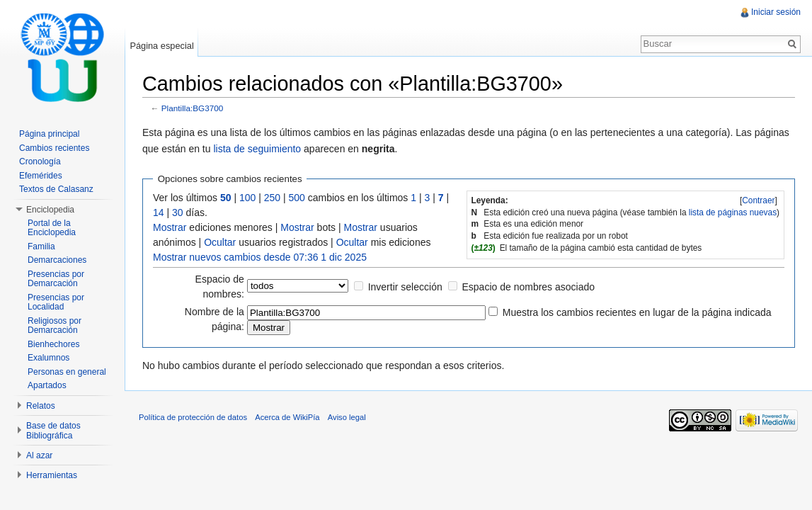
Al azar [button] (39, 455)
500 (297, 198)
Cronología (40, 161)
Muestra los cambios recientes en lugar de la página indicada (637, 312)
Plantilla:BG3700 (193, 108)
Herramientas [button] (52, 475)
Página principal (49, 134)
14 (159, 212)
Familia (41, 246)
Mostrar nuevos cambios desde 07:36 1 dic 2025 (260, 257)
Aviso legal (347, 417)
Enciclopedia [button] (50, 210)
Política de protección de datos (193, 417)
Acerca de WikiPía (287, 417)
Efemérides (41, 176)
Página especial (161, 46)
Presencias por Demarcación (56, 279)
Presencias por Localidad (56, 302)
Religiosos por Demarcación (55, 326)
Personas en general (67, 372)
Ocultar (220, 242)
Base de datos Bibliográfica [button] (53, 431)
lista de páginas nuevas (733, 212)
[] (759, 200)
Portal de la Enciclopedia (52, 228)
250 (272, 198)
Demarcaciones (57, 260)
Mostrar (170, 227)
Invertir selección (405, 287)
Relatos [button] (41, 406)
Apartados (47, 385)
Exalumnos (48, 358)
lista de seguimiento (257, 149)
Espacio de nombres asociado (528, 287)
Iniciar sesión (776, 12)
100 (247, 198)
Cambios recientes (54, 148)
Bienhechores (53, 344)
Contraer (758, 200)
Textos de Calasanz (56, 189)
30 (178, 212)
